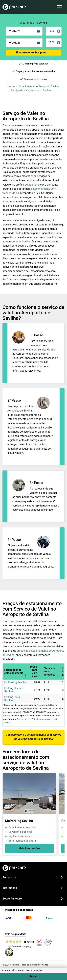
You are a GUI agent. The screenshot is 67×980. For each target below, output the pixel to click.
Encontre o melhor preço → (33, 52)
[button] (25, 671)
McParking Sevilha (15, 682)
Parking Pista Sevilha (12, 699)
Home (11, 86)
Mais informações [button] (34, 970)
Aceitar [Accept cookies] (33, 976)
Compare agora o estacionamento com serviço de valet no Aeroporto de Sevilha (33, 737)
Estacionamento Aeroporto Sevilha (39, 86)
